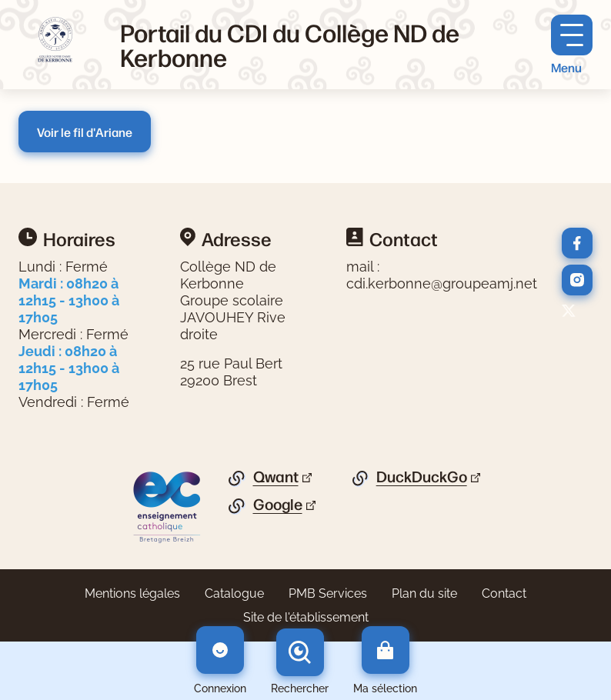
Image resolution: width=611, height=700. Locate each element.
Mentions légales (132, 593)
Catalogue (234, 593)
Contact (504, 593)
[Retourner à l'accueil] (57, 45)
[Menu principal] (572, 45)
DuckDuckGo (422, 477)
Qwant (276, 477)
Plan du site (424, 593)
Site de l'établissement (306, 617)
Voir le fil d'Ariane (85, 132)
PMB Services (328, 593)
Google (278, 505)
